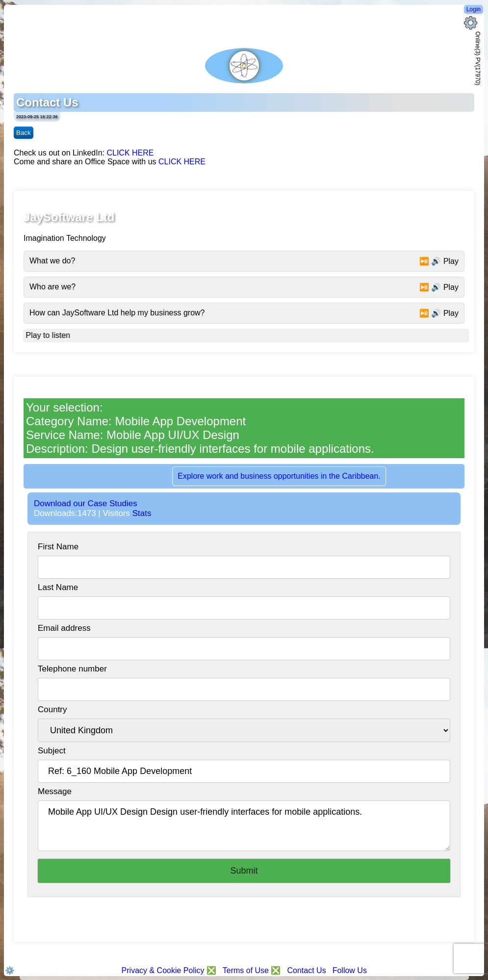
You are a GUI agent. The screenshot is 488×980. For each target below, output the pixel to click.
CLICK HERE (130, 153)
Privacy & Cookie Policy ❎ (170, 970)
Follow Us (350, 970)
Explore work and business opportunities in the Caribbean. (285, 476)
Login (474, 9)
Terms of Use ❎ (252, 970)
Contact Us (306, 970)
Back (24, 133)
